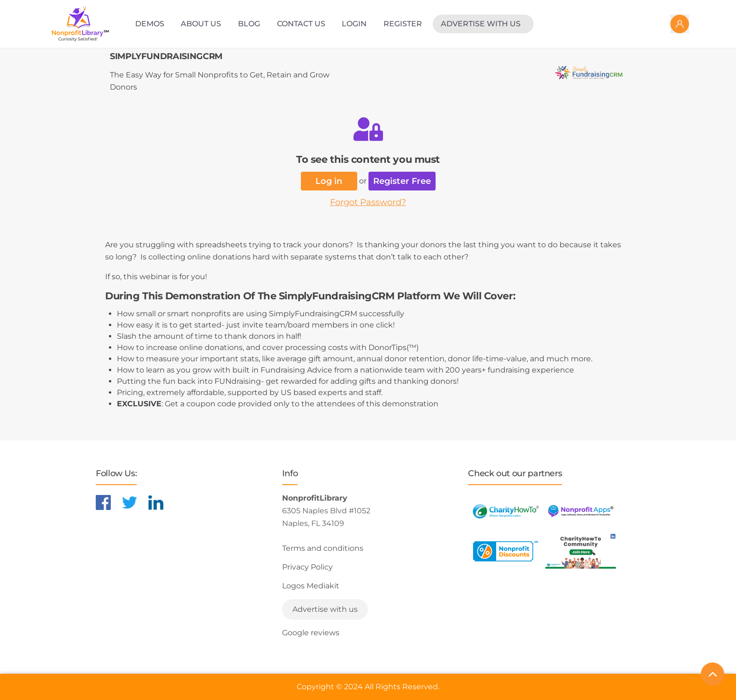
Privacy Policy (307, 567)
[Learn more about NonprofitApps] (581, 511)
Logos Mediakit (311, 586)
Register (403, 24)
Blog (249, 24)
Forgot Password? (368, 202)
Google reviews (311, 633)
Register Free (402, 181)
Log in (329, 181)
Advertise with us (481, 24)
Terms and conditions (323, 548)
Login (354, 24)
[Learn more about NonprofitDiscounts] (506, 551)
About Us (201, 24)
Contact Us (301, 24)
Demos (150, 24)
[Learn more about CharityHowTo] (506, 511)
